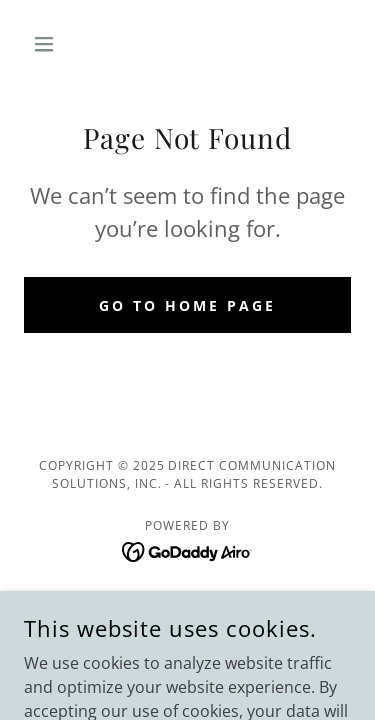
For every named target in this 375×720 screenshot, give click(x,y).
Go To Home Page (187, 305)
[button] (48, 44)
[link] (187, 550)
